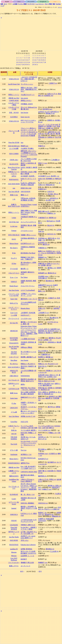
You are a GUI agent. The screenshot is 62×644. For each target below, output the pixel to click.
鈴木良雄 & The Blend (28, 253)
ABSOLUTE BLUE (14, 372)
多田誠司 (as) (43, 273)
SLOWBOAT (14, 495)
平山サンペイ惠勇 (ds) (52, 509)
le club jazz (14, 226)
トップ (2, 6)
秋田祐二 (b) (42, 513)
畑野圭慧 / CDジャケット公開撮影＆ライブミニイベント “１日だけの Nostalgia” (29, 154)
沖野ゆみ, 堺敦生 (27, 347)
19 (19, 62)
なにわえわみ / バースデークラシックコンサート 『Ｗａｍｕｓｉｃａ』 (29, 444)
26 (19, 65)
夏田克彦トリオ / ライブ (29, 299)
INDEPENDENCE (14, 463)
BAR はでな (14, 303)
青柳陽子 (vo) (43, 563)
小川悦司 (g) (53, 454)
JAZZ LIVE (24, 422)
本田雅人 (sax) (51, 126)
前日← (23, 572)
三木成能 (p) (55, 160)
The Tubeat (24, 277)
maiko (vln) (42, 179)
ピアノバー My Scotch (14, 503)
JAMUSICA (14, 515)
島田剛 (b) (42, 357)
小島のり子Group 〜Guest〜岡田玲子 (28, 480)
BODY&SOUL (14, 180)
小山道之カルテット (28, 95)
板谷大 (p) (46, 244)
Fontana (14, 231)
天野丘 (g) (52, 479)
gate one (14, 434)
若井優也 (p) (50, 179)
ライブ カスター (14, 563)
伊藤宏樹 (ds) (56, 516)
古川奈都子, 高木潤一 (28, 176)
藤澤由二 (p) (52, 268)
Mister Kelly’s (14, 459)
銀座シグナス (14, 566)
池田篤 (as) (52, 218)
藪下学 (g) (51, 407)
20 (21, 62)
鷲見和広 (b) (50, 549)
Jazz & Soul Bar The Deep (14, 347)
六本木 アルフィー (14, 427)
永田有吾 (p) (54, 198)
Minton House (14, 244)
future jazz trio (25, 117)
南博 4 (23, 384)
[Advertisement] (31, 35)
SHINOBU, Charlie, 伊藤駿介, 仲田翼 (29, 173)
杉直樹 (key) (42, 189)
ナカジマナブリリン (28, 286)
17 (29, 60)
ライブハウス (31, 4)
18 (17, 62)
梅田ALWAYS (14, 476)
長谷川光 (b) (42, 366)
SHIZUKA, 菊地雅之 (28, 503)
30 (27, 65)
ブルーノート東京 (14, 132)
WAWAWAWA (25, 376)
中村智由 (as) (43, 238)
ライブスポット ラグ (14, 488)
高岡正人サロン (26, 101)
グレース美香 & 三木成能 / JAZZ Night (29, 160)
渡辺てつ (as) (43, 163)
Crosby (14, 499)
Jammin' (14, 508)
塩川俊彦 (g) (52, 462)
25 (17, 65)
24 (29, 62)
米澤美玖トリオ (26, 455)
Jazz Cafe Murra (14, 416)
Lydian (14, 218)
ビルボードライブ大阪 (14, 108)
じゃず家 (14, 315)
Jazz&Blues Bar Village (14, 480)
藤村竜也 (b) (42, 476)
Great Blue (14, 422)
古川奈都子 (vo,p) (44, 176)
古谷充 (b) (51, 192)
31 (29, 65)
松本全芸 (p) (55, 112)
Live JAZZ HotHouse (14, 559)
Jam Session (24, 113)
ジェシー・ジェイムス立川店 (14, 295)
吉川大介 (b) (51, 234)
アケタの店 (14, 269)
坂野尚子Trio (25, 463)
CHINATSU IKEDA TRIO (29, 472)
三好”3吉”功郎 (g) (48, 428)
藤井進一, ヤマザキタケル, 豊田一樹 (29, 323)
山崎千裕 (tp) (52, 132)
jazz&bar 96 (14, 549)
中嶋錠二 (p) (52, 433)
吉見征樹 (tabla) (43, 375)
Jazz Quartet (24, 360)
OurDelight (14, 455)
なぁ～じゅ (14, 277)
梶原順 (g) (49, 333)
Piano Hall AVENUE (14, 528)
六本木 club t (14, 160)
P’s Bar (14, 403)
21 (23, 62)
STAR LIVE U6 (14, 79)
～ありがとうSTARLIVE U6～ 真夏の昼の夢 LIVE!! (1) (29, 79)
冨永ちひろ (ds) (49, 381)
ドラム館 (14, 412)
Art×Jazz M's (14, 323)
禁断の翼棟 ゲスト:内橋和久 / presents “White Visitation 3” (29, 212)
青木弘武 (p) (51, 221)
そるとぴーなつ (14, 273)
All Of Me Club (14, 222)
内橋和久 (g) (51, 213)
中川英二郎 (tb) (50, 134)
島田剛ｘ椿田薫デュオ (28, 357)
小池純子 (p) (52, 298)
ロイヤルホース (14, 380)
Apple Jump (14, 398)
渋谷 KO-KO (14, 113)
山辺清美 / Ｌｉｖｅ (28, 556)
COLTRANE (14, 525)
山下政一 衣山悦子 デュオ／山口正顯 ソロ (29, 533)
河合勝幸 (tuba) (43, 276)
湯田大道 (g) (52, 238)
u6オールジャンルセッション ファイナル (28, 121)
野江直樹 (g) (42, 449)
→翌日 (40, 572)
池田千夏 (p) (42, 471)
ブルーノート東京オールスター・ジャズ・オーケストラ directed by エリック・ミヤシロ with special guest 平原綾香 (29, 132)
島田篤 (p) (51, 486)
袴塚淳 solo (24, 146)
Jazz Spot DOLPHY (14, 353)
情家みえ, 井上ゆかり (28, 364)
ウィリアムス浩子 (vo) (46, 426)
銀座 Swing (14, 393)
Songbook (43, 2)
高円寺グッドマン (14, 533)
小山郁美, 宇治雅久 (27, 148)
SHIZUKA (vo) (43, 503)
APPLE (14, 176)
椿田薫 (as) (49, 357)
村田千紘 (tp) (43, 388)
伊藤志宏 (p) (42, 264)
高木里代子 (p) (43, 459)
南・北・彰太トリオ (28, 495)
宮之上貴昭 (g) (43, 392)
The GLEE (14, 444)
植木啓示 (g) (50, 281)
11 (17, 60)
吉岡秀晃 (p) (53, 392)
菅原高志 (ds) (45, 390)
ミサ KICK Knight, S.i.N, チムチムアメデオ (29, 521)
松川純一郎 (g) (53, 194)
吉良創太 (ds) (49, 96)
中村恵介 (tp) (50, 251)
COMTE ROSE (14, 101)
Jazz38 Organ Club (14, 84)
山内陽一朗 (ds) (46, 265)
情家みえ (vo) (43, 364)
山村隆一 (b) (47, 340)
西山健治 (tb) (54, 318)
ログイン (60, 7)
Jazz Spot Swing (14, 290)
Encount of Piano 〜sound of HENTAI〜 (29, 205)
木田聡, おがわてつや (28, 416)
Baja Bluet (14, 360)
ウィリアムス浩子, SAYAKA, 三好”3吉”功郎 (29, 427)
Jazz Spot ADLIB (14, 192)
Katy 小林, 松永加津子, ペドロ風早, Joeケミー (28, 467)
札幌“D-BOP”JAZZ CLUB (14, 205)
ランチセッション (27, 84)
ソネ (14, 199)
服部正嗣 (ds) (47, 385)
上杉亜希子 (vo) (44, 313)
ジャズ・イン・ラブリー (14, 308)
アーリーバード (14, 319)
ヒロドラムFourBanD (28, 290)
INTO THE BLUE (14, 235)
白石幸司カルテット (28, 244)
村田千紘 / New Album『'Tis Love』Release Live (29, 389)
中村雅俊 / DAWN (27, 104)
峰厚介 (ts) (42, 251)
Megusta (14, 552)
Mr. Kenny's (14, 248)
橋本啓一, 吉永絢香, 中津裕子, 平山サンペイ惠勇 (29, 508)
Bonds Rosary (14, 286)
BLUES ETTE (14, 164)
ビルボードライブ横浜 (14, 104)
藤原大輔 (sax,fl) (44, 211)
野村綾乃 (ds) (50, 113)
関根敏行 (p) (42, 257)
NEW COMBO (14, 154)
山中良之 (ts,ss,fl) (44, 112)
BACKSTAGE (14, 545)
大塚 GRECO (14, 376)
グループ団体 (48, 4)
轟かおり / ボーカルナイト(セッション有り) (29, 412)
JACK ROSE (14, 540)
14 (23, 60)
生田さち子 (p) (52, 94)
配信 (54, 4)
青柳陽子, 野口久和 (27, 563)
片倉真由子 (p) (43, 218)
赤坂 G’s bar (14, 195)
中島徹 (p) (49, 371)
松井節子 (24, 559)
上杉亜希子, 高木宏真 (28, 313)
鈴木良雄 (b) (51, 253)
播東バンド (25, 195)
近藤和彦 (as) (46, 354)
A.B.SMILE (14, 117)
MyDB (7, 2)
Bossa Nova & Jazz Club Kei (14, 168)
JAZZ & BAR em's (14, 146)
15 (25, 60)
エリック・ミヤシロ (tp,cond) (48, 125)
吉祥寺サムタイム (14, 384)
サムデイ (14, 258)
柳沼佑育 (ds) (49, 394)
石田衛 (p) (51, 388)
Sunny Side (14, 299)
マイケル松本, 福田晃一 (29, 430)
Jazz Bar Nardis (14, 537)
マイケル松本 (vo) (44, 430)
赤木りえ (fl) (54, 375)
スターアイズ (14, 357)
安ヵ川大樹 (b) (43, 351)
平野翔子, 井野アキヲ (28, 525)
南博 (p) (41, 384)
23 (27, 62)
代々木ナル (14, 364)
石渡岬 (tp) (42, 519)
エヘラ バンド (26, 566)
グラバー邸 (14, 450)
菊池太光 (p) (52, 273)
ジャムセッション (27, 231)
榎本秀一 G (25, 269)
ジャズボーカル (26, 319)
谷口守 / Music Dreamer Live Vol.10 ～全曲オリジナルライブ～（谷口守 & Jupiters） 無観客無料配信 (29, 487)
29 (25, 65)
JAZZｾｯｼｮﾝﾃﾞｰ (26, 315)
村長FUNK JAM (26, 188)
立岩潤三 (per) (52, 377)
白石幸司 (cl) (43, 243)
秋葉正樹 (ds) (50, 185)
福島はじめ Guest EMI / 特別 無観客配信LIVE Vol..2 (29, 89)
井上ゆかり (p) (53, 364)
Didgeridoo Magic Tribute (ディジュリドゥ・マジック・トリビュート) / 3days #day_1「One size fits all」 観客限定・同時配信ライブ (29, 331)
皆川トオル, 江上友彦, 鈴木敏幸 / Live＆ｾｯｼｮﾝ (29, 552)
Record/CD (31, 2)
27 (21, 65)
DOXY (14, 239)
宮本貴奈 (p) (42, 137)
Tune (19, 2)
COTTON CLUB (14, 389)
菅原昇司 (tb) (49, 515)
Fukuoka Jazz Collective (28, 545)
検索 (2, 4)
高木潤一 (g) (55, 176)
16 (27, 60)
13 (21, 60)
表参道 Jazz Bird (14, 98)
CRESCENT (14, 408)
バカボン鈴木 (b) (44, 329)
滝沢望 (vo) (42, 437)
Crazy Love (14, 313)
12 (19, 60)
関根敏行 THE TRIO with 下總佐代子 (28, 258)
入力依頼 (15, 4)
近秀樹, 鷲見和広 (27, 549)
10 (29, 58)
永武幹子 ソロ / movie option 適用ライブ (28, 537)
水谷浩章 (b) (51, 471)
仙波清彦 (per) (55, 329)
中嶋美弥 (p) (42, 248)
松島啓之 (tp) (53, 396)
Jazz (22, 143)
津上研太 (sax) (49, 384)
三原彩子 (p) (53, 83)
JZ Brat (14, 264)
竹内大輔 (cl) (43, 278)
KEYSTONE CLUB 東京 (14, 339)
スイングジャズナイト (28, 222)
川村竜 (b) (51, 137)
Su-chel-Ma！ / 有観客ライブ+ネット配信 (29, 528)
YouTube (58, 4)
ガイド (5, 4)
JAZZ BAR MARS (14, 184)
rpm (14, 188)
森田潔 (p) (52, 338)
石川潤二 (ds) (50, 200)
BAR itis (14, 430)
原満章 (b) (51, 120)
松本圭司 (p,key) (53, 331)
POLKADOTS (14, 343)
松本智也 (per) (47, 109)
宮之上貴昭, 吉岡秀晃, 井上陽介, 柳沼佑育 (28, 393)
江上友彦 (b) (54, 551)
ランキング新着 (22, 4)
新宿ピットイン (14, 95)
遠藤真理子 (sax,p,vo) (45, 285)
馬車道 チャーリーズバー (14, 173)
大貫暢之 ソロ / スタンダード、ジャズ (28, 295)
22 (25, 62)
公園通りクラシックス (14, 472)
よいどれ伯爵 (14, 148)
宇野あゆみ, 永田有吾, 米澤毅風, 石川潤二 (28, 199)
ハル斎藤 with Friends (28, 339)
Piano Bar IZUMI (14, 143)
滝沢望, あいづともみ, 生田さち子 (28, 438)
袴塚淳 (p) (42, 146)
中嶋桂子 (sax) (47, 489)
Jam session (24, 98)
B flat (14, 253)
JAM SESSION (26, 192)
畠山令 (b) (51, 225)
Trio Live (24, 450)
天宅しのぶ (25, 540)
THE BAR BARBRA (14, 438)
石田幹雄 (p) (52, 342)
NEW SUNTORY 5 (14, 367)
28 (23, 65)
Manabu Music (25, 308)
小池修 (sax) (50, 128)
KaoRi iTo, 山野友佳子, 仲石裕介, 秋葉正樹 (28, 184)
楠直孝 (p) (49, 398)
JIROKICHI (14, 331)
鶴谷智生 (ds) (43, 331)
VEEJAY (14, 521)
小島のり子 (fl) (43, 479)
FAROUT (14, 282)
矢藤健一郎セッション (28, 235)
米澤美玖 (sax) (43, 454)
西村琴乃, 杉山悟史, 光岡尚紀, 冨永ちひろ (28, 380)
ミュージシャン (40, 4)
